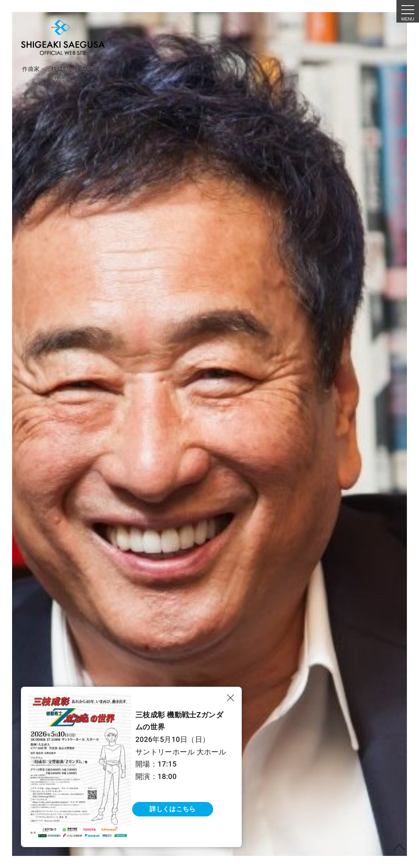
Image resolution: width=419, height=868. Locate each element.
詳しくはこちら (172, 809)
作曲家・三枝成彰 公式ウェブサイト (63, 74)
